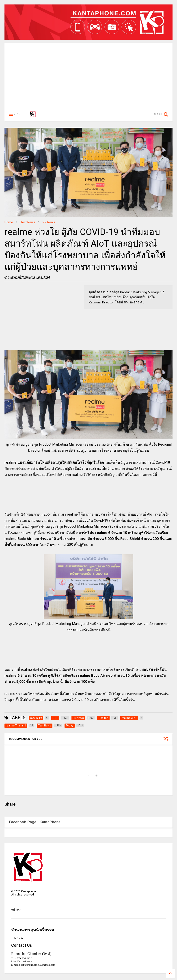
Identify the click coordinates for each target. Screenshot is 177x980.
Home (9, 222)
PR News (49, 222)
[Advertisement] (88, 74)
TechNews (28, 222)
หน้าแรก (16, 910)
